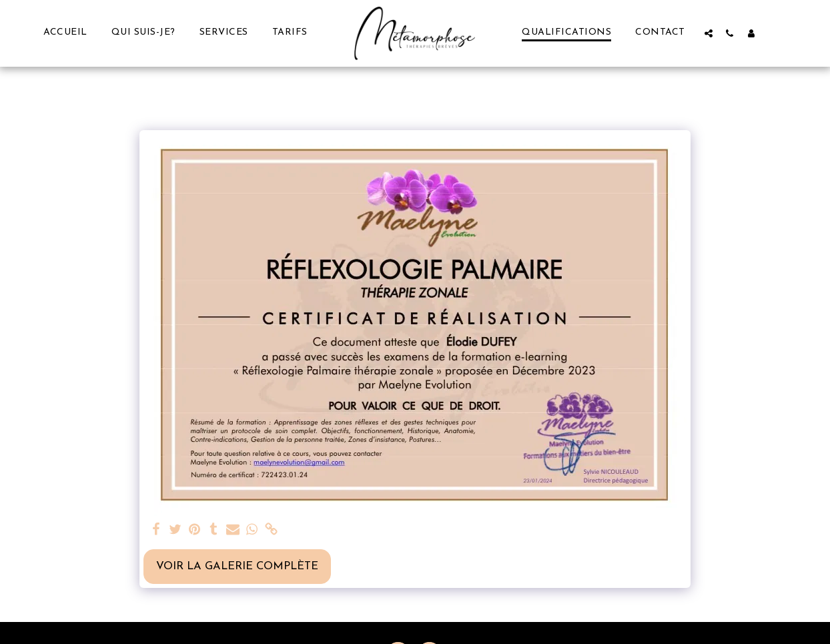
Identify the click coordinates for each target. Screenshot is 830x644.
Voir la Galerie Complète (237, 567)
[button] (709, 33)
